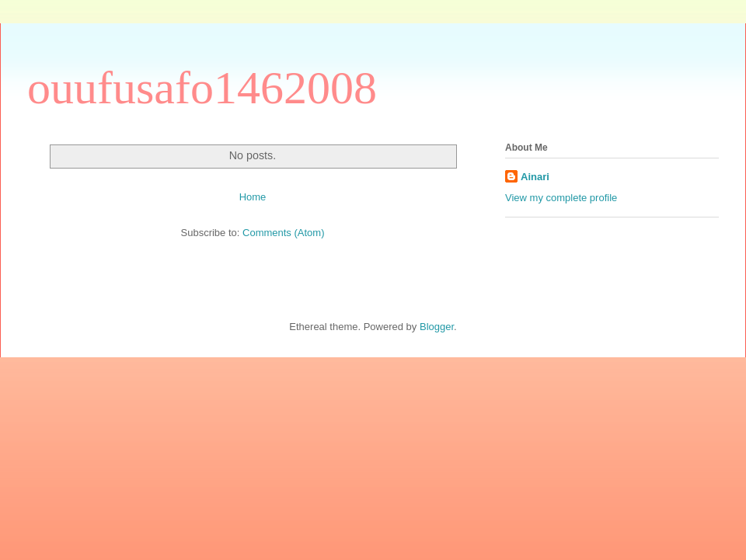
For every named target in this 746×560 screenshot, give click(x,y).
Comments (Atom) (283, 233)
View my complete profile (561, 198)
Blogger (437, 327)
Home (253, 197)
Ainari (535, 177)
